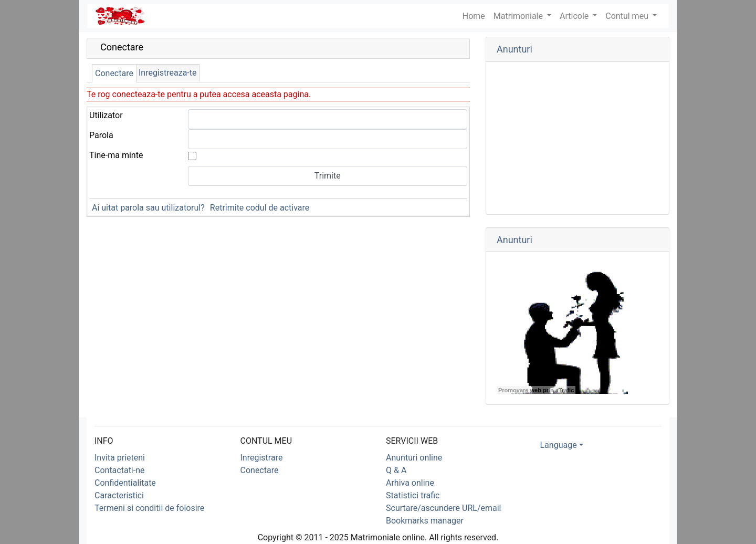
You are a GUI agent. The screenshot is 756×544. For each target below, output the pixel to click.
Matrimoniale (519, 16)
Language (559, 445)
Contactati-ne (120, 470)
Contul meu (628, 16)
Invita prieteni (120, 458)
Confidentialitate (125, 483)
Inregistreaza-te (168, 73)
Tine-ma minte (116, 155)
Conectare (114, 73)
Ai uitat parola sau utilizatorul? (148, 208)
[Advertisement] (577, 138)
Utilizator (106, 115)
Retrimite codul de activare (260, 208)
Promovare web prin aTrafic (536, 390)
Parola (101, 135)
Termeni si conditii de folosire (149, 508)
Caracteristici (119, 495)
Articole (575, 16)
